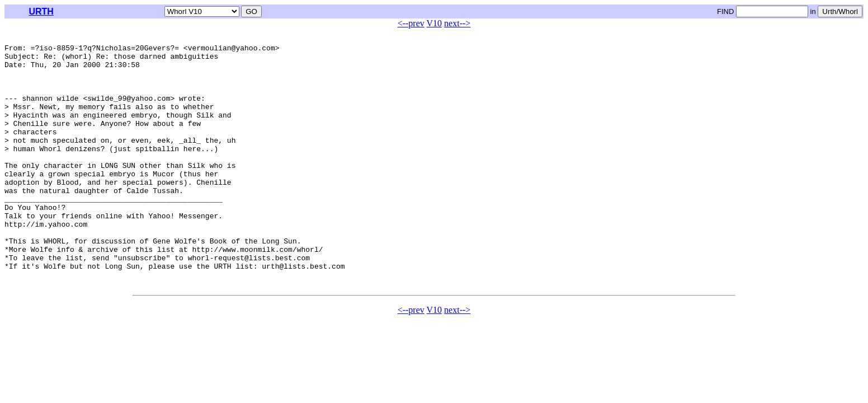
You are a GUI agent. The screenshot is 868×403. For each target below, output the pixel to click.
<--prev (411, 23)
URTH (41, 11)
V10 (435, 23)
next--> (457, 23)
